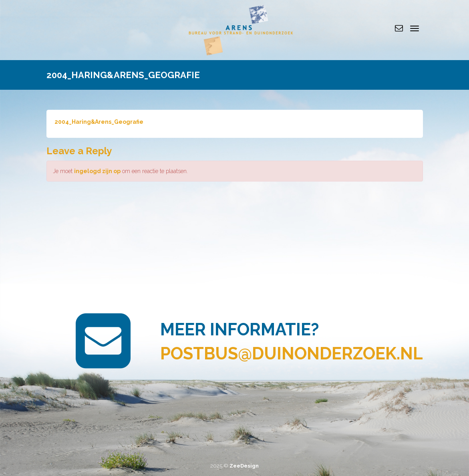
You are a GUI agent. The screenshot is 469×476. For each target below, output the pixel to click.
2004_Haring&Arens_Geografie (99, 122)
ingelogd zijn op (97, 171)
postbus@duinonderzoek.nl (292, 354)
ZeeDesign (244, 466)
